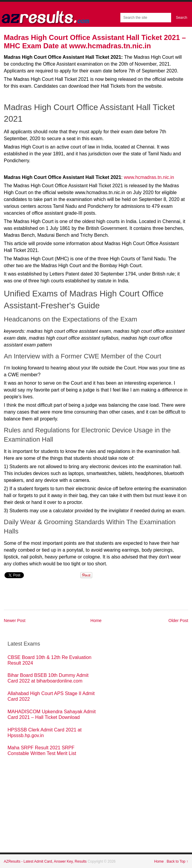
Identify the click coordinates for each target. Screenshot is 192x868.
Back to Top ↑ (177, 861)
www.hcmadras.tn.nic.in (149, 177)
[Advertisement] (52, 813)
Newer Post (15, 621)
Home (96, 621)
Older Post (178, 621)
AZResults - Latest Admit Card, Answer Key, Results (46, 861)
